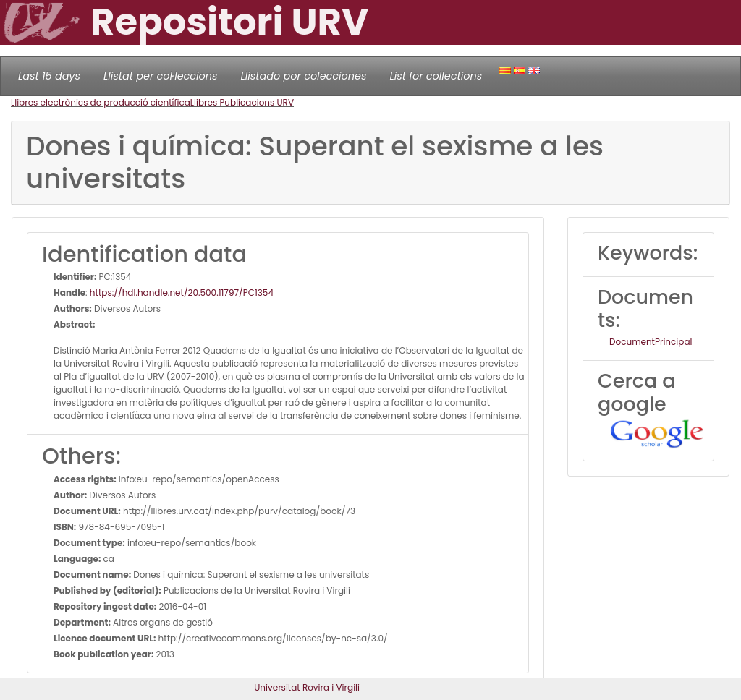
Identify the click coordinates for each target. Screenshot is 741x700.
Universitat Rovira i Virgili (307, 687)
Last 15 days (49, 76)
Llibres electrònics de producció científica (101, 102)
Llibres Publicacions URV (242, 102)
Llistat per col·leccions (161, 76)
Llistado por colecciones (304, 76)
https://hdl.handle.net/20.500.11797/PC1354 (182, 293)
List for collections (436, 76)
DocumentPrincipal (651, 342)
